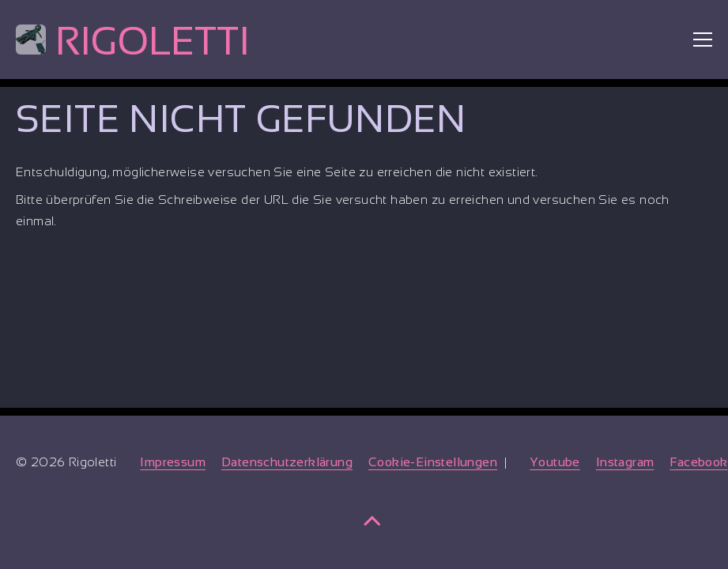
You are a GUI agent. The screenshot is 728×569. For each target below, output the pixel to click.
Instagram (625, 462)
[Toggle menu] (703, 40)
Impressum (173, 462)
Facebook (698, 462)
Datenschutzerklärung (287, 462)
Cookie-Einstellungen (433, 462)
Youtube (555, 462)
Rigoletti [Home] (133, 41)
